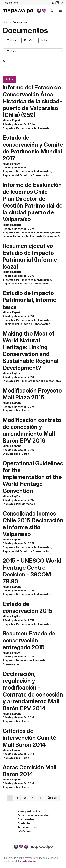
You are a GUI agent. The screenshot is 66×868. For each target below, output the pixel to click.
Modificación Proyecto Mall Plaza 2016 (32, 394)
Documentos (26, 819)
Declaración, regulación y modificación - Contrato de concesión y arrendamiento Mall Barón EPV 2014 (33, 691)
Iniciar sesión (11, 3)
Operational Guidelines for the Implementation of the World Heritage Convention (33, 477)
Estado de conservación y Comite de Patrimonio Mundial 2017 (33, 148)
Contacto (24, 823)
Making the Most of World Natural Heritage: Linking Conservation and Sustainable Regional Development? (30, 351)
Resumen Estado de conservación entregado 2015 (29, 640)
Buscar (7, 61)
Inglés (44, 40)
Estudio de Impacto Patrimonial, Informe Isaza (30, 300)
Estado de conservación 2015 (27, 607)
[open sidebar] (60, 11)
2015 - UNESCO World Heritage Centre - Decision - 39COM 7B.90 (32, 571)
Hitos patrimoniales (30, 811)
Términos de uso (28, 827)
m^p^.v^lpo (24, 831)
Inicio (5, 22)
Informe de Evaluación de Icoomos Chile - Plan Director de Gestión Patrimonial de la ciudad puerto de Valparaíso (33, 202)
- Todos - (11, 40)
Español (29, 40)
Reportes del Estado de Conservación (26, 175)
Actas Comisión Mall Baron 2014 (30, 771)
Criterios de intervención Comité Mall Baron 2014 (29, 738)
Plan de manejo (26, 504)
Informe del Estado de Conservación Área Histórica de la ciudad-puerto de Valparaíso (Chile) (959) (32, 101)
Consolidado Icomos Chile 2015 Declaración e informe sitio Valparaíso (33, 524)
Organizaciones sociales (33, 815)
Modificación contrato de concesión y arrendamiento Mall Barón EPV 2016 (32, 430)
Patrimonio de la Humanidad (34, 128)
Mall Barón (23, 410)
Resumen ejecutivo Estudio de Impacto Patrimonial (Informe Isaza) (30, 256)
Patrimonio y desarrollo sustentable (39, 381)
